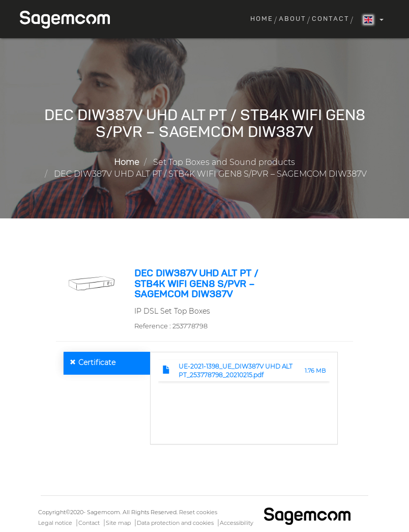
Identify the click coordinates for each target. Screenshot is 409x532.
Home (262, 19)
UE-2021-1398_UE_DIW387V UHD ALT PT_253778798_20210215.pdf (236, 371)
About (293, 19)
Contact (331, 19)
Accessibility (237, 523)
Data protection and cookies (175, 523)
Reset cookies (198, 512)
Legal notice (55, 523)
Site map (118, 523)
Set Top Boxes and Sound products (224, 162)
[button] (91, 283)
